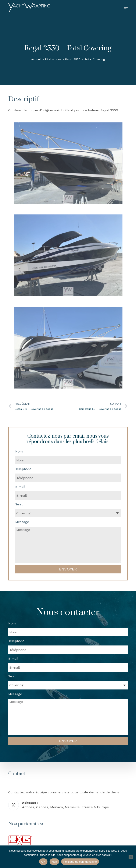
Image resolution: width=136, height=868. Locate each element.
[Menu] (126, 7)
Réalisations (53, 59)
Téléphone (23, 469)
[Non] (131, 857)
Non (54, 862)
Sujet (19, 504)
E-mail (20, 487)
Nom (19, 451)
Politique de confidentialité (80, 862)
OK (43, 862)
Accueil (36, 59)
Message (22, 522)
